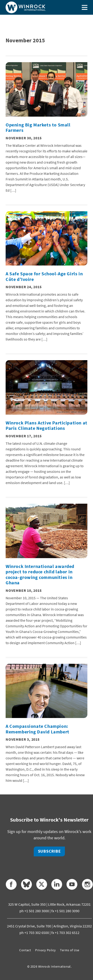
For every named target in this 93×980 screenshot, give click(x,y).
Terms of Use (70, 950)
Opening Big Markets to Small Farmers (38, 128)
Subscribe (49, 851)
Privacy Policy (45, 950)
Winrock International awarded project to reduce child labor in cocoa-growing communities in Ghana (40, 575)
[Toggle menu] (85, 7)
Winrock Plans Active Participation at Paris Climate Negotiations (46, 426)
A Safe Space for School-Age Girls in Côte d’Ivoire (44, 276)
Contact (25, 950)
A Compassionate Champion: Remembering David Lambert (37, 729)
